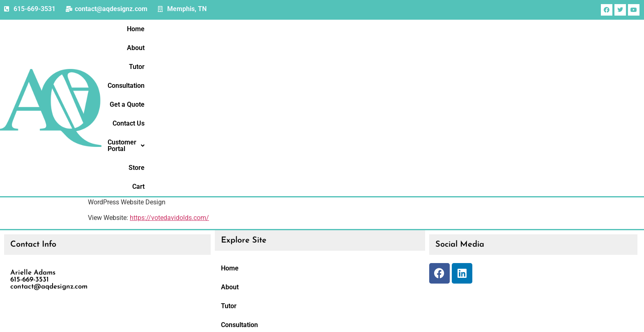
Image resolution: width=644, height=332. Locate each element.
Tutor (366, 58)
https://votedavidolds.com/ (169, 120)
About (337, 58)
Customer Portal (555, 58)
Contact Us (499, 58)
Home (307, 58)
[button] (555, 59)
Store (603, 58)
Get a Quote (453, 58)
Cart (630, 58)
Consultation (405, 58)
